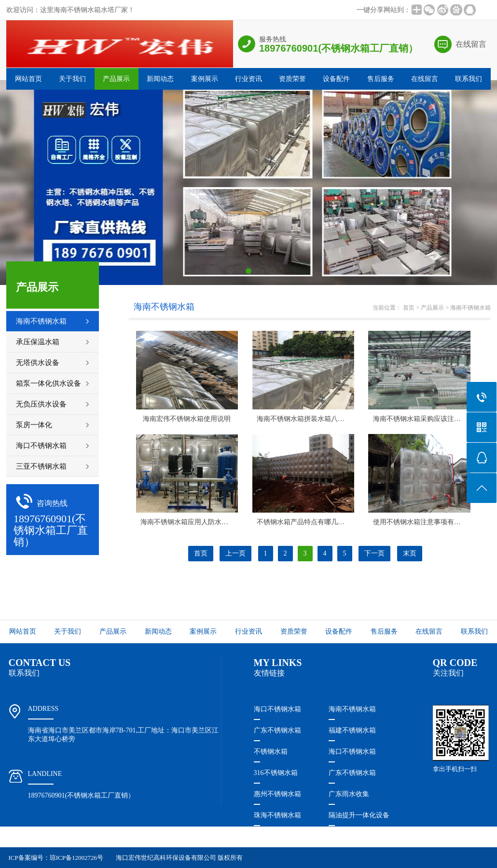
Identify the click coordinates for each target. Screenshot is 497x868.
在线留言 (471, 44)
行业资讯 (248, 79)
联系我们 (469, 79)
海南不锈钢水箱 (470, 308)
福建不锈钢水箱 (352, 730)
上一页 (235, 553)
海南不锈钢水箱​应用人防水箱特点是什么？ (205, 522)
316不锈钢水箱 (276, 773)
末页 (410, 553)
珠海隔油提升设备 (281, 836)
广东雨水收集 (349, 794)
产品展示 (116, 79)
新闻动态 (160, 79)
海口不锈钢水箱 (277, 709)
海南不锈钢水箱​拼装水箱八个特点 (307, 419)
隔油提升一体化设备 (359, 815)
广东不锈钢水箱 (277, 730)
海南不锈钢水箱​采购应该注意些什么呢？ (434, 419)
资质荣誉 (292, 79)
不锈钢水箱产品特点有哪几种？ (304, 522)
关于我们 (72, 79)
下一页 (374, 553)
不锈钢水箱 (271, 752)
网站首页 (28, 79)
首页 (409, 308)
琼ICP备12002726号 (76, 858)
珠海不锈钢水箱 (277, 815)
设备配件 (336, 79)
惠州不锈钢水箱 (277, 794)
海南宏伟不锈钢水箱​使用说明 (187, 419)
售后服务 (381, 79)
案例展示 (205, 79)
